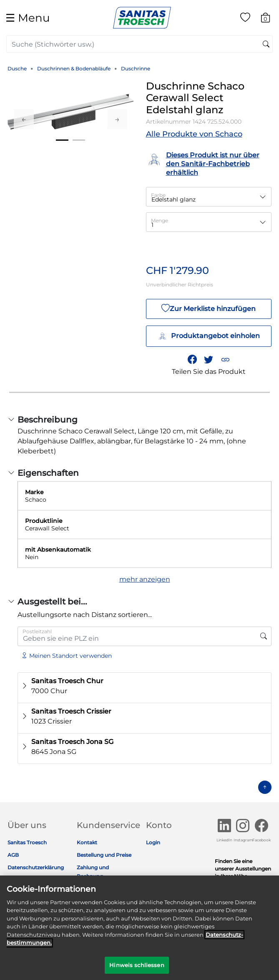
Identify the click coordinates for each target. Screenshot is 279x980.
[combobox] (139, 44)
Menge (160, 220)
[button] (225, 359)
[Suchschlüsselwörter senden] (266, 45)
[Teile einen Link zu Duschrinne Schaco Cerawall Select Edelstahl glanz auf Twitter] (209, 359)
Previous (24, 119)
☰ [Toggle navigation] (28, 18)
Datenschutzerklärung (36, 867)
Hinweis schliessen (137, 970)
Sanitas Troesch (27, 842)
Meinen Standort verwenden (67, 656)
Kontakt (87, 842)
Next (117, 119)
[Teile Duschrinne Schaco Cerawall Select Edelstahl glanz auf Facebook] (192, 359)
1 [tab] (62, 140)
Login (153, 842)
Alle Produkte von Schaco (194, 134)
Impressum (22, 880)
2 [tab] (79, 140)
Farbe (158, 195)
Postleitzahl (37, 631)
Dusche (17, 68)
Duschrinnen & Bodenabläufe (74, 68)
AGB (13, 855)
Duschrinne (136, 68)
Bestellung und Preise (104, 855)
